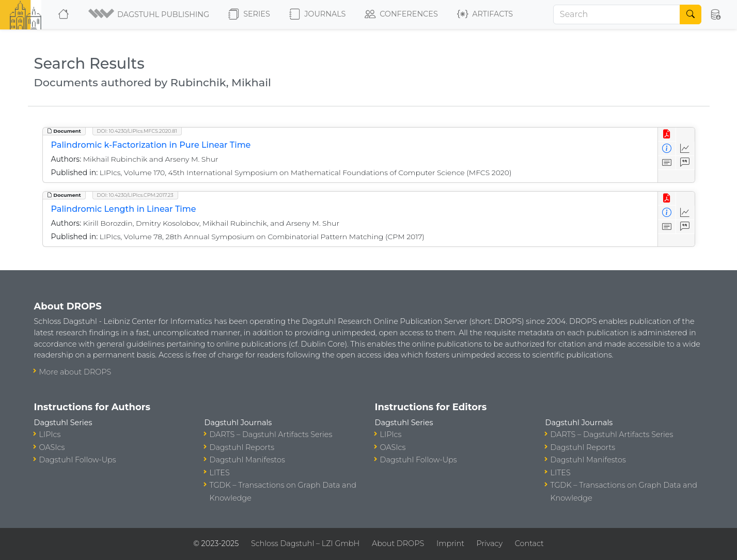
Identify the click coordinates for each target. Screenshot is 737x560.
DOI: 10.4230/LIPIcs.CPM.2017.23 (135, 195)
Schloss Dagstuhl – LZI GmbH (305, 543)
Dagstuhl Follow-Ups (78, 460)
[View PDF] (667, 135)
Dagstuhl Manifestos (247, 460)
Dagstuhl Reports (242, 447)
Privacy (490, 543)
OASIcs (52, 447)
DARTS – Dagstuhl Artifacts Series (271, 434)
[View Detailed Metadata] (667, 149)
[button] (150, 14)
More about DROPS (75, 372)
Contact (529, 543)
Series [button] (249, 14)
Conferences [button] (401, 14)
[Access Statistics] (685, 149)
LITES (220, 473)
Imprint (450, 543)
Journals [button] (317, 14)
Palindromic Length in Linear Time (124, 209)
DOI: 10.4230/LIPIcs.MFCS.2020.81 (137, 131)
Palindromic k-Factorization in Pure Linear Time (151, 145)
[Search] (617, 14)
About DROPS (398, 543)
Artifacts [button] (485, 14)
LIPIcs (50, 434)
